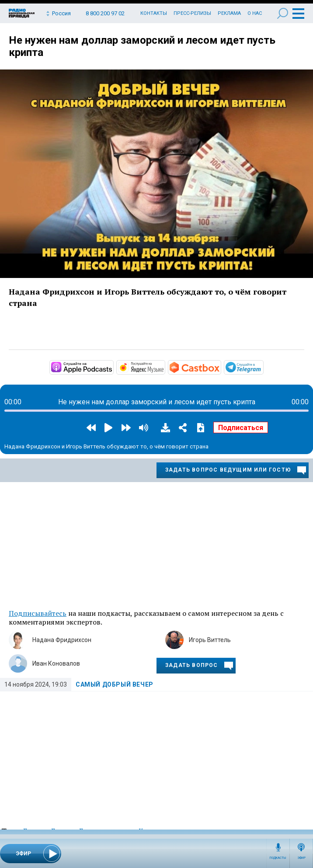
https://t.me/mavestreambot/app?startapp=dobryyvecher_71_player (263, 367)
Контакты (154, 13)
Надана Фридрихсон (62, 640)
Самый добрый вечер (115, 684)
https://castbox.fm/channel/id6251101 (220, 367)
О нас (255, 13)
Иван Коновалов (56, 663)
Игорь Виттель (210, 640)
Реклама (229, 13)
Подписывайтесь (38, 613)
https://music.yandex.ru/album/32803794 (164, 367)
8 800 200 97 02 (105, 13)
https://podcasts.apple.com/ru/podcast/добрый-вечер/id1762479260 (113, 367)
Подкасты (278, 858)
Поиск (283, 13)
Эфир (301, 858)
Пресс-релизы (192, 13)
